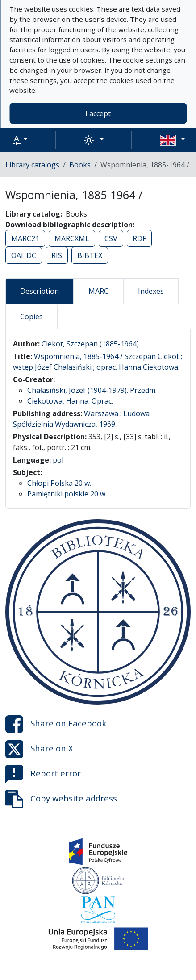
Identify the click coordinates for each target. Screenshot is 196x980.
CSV (111, 238)
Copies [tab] (31, 317)
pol (58, 460)
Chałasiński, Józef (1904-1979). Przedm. (92, 390)
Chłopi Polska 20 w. (59, 483)
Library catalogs (32, 165)
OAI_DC (24, 255)
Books (80, 165)
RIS (57, 255)
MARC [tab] (98, 291)
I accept (98, 113)
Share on (56, 724)
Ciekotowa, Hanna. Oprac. (70, 401)
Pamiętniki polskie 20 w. (67, 494)
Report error (43, 774)
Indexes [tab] (151, 291)
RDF (139, 238)
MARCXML (72, 238)
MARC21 (25, 238)
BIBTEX (90, 255)
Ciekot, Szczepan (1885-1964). (91, 344)
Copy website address (61, 799)
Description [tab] (40, 291)
